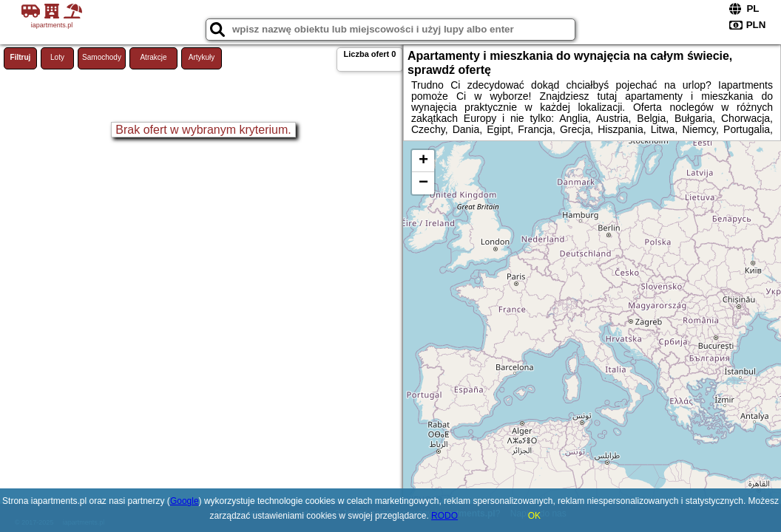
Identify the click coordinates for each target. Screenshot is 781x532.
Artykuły (202, 57)
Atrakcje (153, 57)
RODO (444, 516)
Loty (57, 57)
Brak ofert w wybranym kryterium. (203, 130)
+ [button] (423, 161)
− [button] (423, 183)
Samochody (102, 57)
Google (185, 501)
